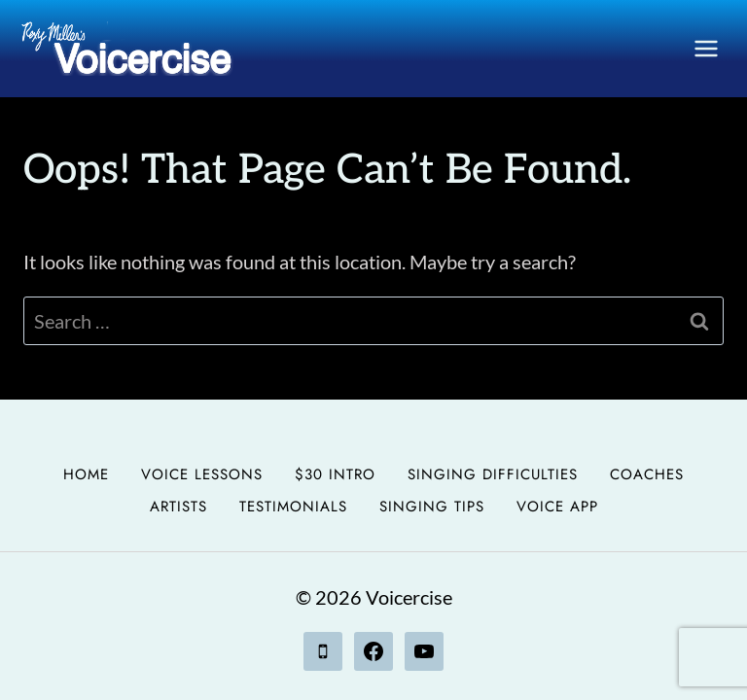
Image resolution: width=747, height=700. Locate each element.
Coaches (647, 474)
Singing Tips (432, 507)
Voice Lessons (202, 474)
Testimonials (293, 507)
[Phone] (323, 651)
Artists (178, 507)
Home (86, 474)
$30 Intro (335, 474)
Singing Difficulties (493, 474)
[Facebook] (373, 651)
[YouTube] (424, 651)
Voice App (557, 507)
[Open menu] (706, 48)
